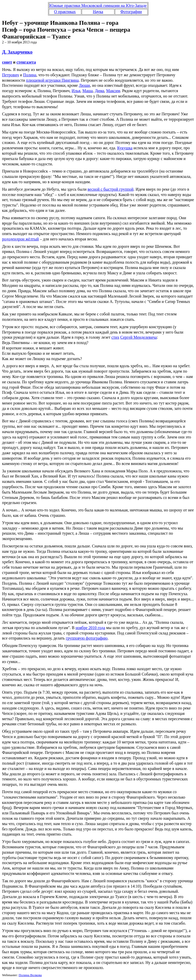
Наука (98, 12)
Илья (76, 91)
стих (115, 337)
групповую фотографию (87, 638)
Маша (88, 91)
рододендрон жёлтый (20, 239)
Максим (113, 91)
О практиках (65, 12)
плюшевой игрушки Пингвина (52, 80)
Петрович (10, 75)
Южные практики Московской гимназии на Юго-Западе (98, 5)
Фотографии (131, 12)
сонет (7, 62)
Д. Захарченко (17, 52)
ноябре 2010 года (90, 628)
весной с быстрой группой (111, 189)
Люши (84, 85)
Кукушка (125, 148)
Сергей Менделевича (138, 337)
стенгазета (26, 62)
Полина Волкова (30, 975)
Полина (30, 75)
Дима (99, 91)
